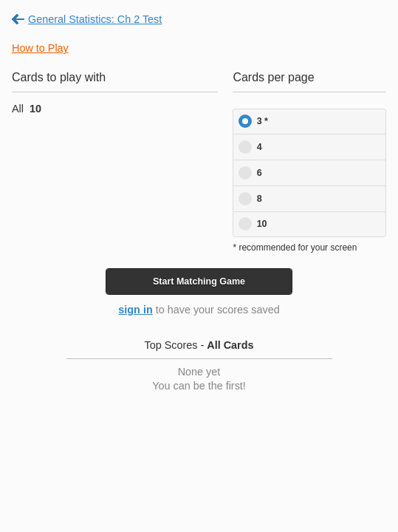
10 (262, 224)
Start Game (199, 282)
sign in (135, 310)
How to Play (40, 48)
